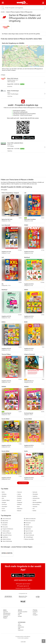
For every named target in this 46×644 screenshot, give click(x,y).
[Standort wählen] (43, 3)
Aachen (34, 500)
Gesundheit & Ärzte (6, 535)
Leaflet (30, 66)
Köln (2, 498)
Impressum (21, 630)
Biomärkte (4, 525)
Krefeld (34, 511)
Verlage (20, 613)
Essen (3, 509)
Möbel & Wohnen (6, 539)
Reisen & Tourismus (30, 521)
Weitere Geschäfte (29, 539)
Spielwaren (28, 529)
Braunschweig (36, 504)
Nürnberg (19, 496)
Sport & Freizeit (29, 531)
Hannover (19, 492)
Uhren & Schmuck (29, 535)
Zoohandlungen (29, 537)
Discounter (4, 527)
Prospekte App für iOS (23, 586)
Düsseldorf (4, 507)
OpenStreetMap (36, 66)
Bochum (19, 500)
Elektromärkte (5, 531)
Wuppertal (19, 502)
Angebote (6, 616)
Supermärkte (28, 533)
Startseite (6, 612)
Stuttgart (3, 502)
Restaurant (27, 523)
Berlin (27, 4)
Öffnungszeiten (7, 613)
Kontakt (20, 616)
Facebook (35, 612)
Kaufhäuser (4, 537)
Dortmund (4, 504)
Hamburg (4, 494)
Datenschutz (21, 627)
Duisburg (19, 498)
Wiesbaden (35, 494)
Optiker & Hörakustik (30, 519)
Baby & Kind (4, 521)
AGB (19, 629)
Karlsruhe (34, 492)
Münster (19, 511)
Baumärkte (4, 523)
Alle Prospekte (23, 483)
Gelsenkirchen (36, 498)
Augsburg (34, 496)
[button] (42, 47)
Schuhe (27, 525)
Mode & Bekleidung (6, 541)
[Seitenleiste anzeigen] (43, 641)
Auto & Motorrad (6, 519)
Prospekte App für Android (23, 584)
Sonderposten (28, 527)
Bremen (3, 511)
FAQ (19, 615)
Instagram (35, 615)
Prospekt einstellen (23, 612)
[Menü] (3, 3)
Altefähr (3, 12)
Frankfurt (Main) (5, 500)
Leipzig (18, 494)
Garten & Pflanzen (6, 533)
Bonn (18, 507)
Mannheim (19, 509)
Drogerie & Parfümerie (7, 529)
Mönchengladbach (37, 502)
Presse (20, 626)
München (4, 496)
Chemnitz (34, 507)
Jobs (19, 624)
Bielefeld (19, 504)
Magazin (5, 618)
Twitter (34, 613)
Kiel (33, 509)
